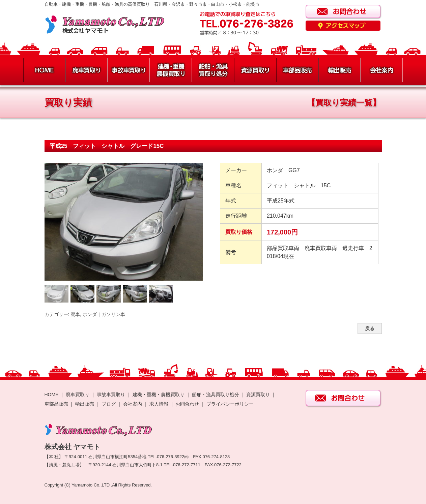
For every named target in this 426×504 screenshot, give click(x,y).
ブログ (109, 404)
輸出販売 (85, 404)
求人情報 (159, 404)
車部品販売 (56, 404)
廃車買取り (78, 395)
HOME (52, 395)
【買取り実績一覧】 (344, 103)
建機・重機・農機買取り (159, 395)
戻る (370, 328)
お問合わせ (187, 404)
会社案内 (133, 404)
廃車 (75, 314)
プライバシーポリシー (230, 404)
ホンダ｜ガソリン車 (104, 314)
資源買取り (258, 395)
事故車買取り (111, 395)
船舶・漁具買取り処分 (216, 395)
